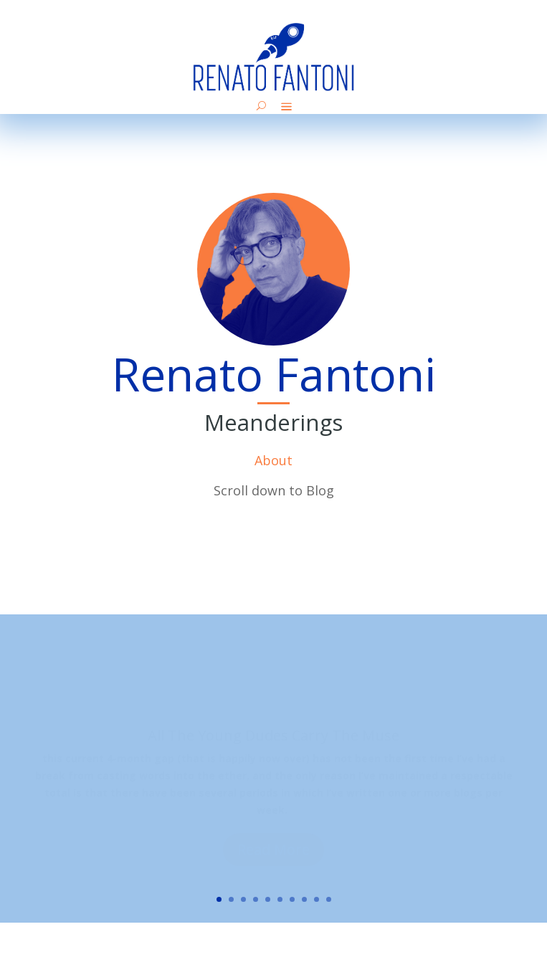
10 (329, 899)
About (273, 460)
